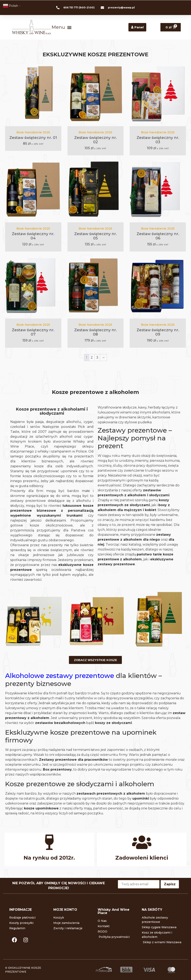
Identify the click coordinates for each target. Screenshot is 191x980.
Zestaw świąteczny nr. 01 (33, 138)
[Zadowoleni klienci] (142, 842)
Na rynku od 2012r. (49, 858)
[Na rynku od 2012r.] (49, 842)
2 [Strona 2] (92, 357)
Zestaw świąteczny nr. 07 (33, 332)
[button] (62, 27)
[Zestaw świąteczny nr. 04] (33, 190)
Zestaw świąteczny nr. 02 (95, 140)
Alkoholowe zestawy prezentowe (60, 676)
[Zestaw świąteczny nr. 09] (158, 287)
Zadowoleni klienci (142, 858)
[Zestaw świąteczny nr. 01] (33, 94)
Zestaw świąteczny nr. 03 (158, 140)
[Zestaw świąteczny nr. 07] (33, 287)
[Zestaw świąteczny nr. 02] (96, 94)
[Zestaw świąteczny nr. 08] (96, 287)
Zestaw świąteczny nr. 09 (158, 332)
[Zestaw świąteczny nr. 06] (158, 190)
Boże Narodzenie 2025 (33, 132)
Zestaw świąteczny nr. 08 (95, 332)
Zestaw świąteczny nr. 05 (95, 236)
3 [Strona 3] (97, 357)
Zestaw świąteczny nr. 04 (33, 236)
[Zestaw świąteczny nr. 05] (96, 190)
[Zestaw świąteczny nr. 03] (158, 94)
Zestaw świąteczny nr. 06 (158, 236)
